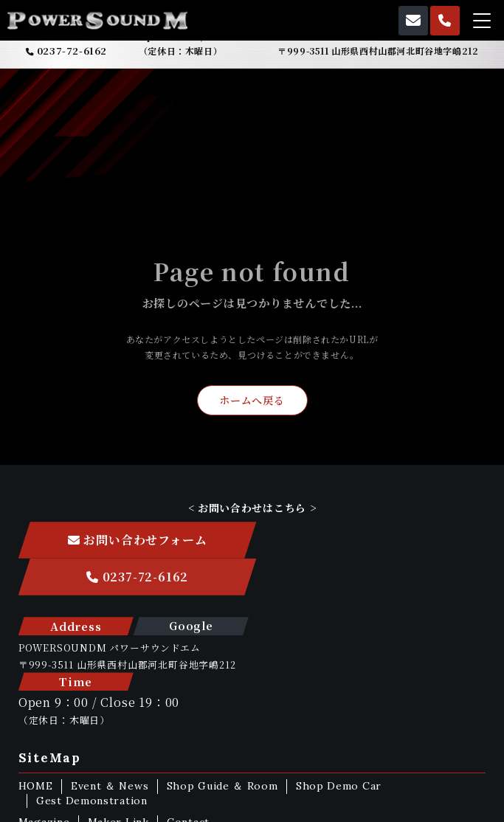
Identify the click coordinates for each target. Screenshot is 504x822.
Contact (190, 734)
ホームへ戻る (252, 401)
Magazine (44, 734)
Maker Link (119, 734)
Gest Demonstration (93, 713)
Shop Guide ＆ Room (223, 698)
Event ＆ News (110, 698)
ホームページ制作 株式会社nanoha (252, 809)
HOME (36, 698)
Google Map (186, 594)
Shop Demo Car (340, 698)
